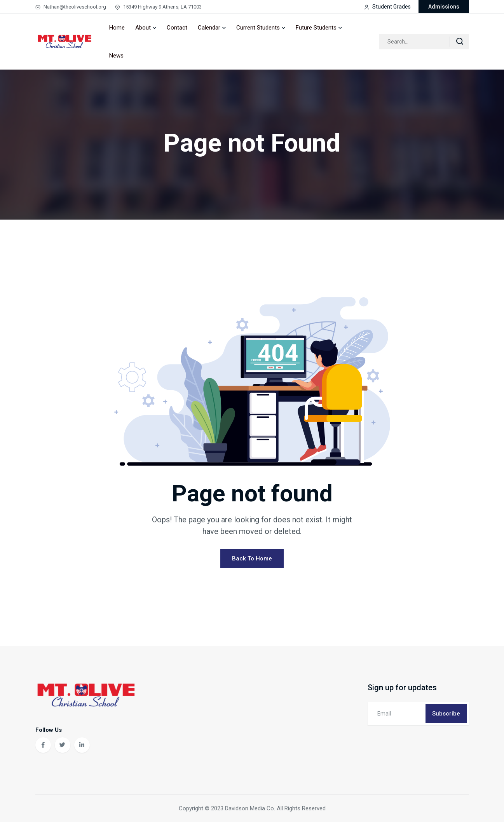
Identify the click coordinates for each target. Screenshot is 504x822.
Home (117, 28)
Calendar (209, 28)
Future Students (316, 28)
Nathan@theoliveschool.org (71, 7)
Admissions (444, 7)
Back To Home (252, 558)
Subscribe (446, 714)
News (116, 56)
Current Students (258, 28)
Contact (177, 28)
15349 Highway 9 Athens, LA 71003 (158, 7)
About (143, 28)
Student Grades (387, 7)
